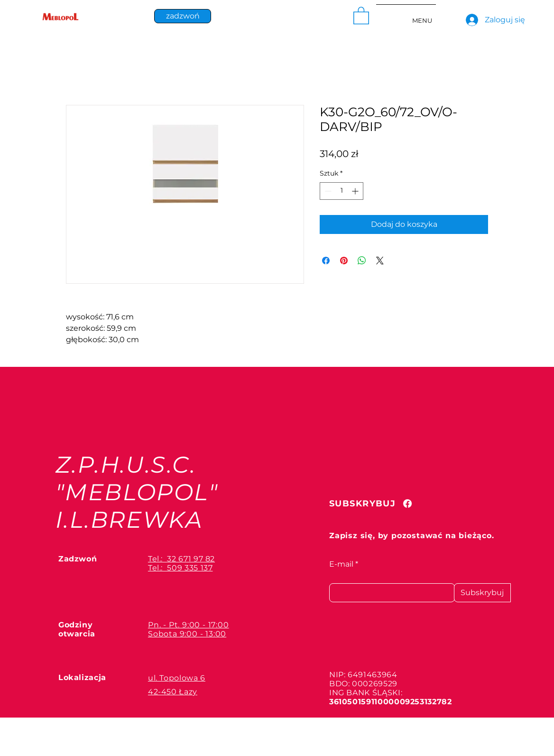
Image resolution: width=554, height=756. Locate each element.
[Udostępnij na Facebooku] (326, 261)
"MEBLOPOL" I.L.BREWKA (137, 506)
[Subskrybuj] (482, 593)
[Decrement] (327, 191)
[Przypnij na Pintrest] (344, 261)
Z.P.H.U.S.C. (126, 465)
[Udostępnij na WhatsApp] (362, 261)
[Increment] (356, 191)
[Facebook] (407, 504)
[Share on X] (380, 261)
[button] (361, 15)
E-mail (341, 564)
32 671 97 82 (191, 559)
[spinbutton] (342, 191)
